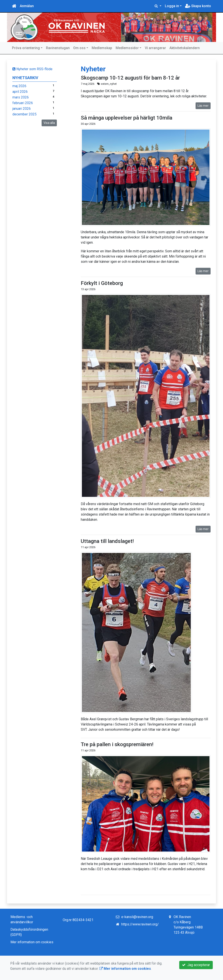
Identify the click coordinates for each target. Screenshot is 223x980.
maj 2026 (19, 86)
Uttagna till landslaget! (107, 541)
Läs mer (203, 106)
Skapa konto (198, 6)
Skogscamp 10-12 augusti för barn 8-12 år (130, 78)
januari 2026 (22, 109)
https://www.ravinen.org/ (140, 924)
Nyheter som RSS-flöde (32, 69)
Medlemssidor (127, 48)
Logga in (172, 6)
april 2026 (20, 92)
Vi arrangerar (155, 48)
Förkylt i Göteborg (102, 283)
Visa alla (49, 123)
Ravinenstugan (58, 48)
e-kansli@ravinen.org (137, 917)
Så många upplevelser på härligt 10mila (127, 118)
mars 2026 (21, 97)
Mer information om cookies (32, 942)
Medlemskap (102, 48)
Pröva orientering (26, 48)
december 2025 (24, 114)
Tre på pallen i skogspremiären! (117, 744)
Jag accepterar (196, 965)
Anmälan (27, 6)
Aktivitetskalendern (185, 48)
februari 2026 (23, 103)
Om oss (79, 48)
